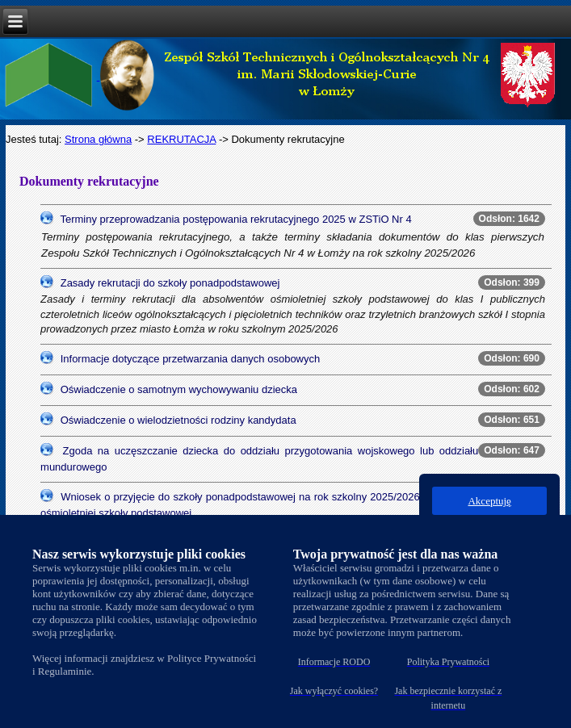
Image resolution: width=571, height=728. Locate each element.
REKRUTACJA (181, 139)
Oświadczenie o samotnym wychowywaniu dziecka (179, 389)
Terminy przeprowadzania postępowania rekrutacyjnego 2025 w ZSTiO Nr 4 (235, 219)
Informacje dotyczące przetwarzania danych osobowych (191, 359)
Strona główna (98, 139)
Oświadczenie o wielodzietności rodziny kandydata (178, 420)
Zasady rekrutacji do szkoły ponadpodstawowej (170, 283)
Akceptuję (489, 501)
